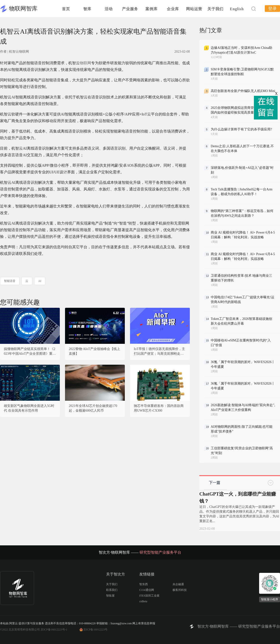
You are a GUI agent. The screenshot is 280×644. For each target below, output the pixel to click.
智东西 (144, 584)
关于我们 (215, 9)
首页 (66, 9)
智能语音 (10, 281)
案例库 (152, 9)
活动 (109, 9)
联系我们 (112, 590)
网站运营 (194, 9)
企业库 (173, 9)
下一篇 (215, 483)
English (237, 9)
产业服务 (130, 9)
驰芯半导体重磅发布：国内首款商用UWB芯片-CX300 (159, 408)
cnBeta (143, 601)
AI (40, 281)
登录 (272, 9)
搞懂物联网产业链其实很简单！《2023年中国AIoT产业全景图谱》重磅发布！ (30, 352)
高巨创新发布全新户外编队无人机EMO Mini (243, 91)
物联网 (85, 63)
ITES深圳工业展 (149, 596)
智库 (87, 9)
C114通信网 (147, 590)
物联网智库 (23, 9)
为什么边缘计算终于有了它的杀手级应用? (241, 129)
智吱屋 (110, 596)
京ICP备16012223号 (96, 630)
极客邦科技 (180, 590)
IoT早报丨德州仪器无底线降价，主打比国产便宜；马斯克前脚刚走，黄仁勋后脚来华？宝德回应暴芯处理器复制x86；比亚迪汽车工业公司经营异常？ (160, 352)
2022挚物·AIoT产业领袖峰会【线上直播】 (94, 351)
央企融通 (178, 584)
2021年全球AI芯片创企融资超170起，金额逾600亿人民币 (93, 408)
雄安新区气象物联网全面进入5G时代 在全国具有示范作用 (29, 408)
